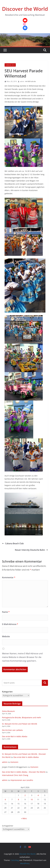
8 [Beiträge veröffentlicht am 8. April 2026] (18, 799)
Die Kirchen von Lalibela (12, 730)
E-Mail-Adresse (10, 624)
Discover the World (25, 9)
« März (24, 818)
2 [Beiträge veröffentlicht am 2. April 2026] (25, 795)
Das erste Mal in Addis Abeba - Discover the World (24, 772)
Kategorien (45, 683)
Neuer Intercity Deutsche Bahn (31, 550)
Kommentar (9, 577)
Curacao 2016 (10, 65)
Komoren (14, 762)
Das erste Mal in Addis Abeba (15, 736)
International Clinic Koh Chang (15, 775)
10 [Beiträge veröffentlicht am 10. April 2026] (32, 799)
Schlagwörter (8, 826)
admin (22, 81)
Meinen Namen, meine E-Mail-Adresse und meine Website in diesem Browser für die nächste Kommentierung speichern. (22, 657)
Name (6, 612)
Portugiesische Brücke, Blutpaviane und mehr (22, 717)
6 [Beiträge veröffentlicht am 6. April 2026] (5, 799)
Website (6, 636)
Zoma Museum (8, 711)
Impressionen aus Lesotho (22, 780)
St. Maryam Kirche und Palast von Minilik (20, 724)
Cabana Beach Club (13, 543)
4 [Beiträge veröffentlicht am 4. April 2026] (38, 795)
